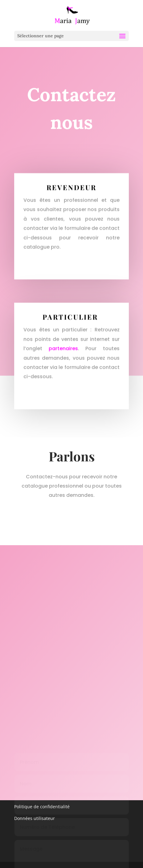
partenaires (63, 351)
